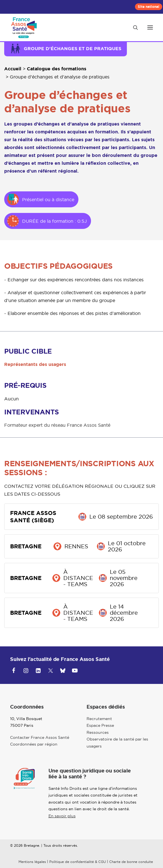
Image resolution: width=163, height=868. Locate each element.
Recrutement (99, 719)
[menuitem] (149, 7)
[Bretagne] (25, 27)
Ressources (98, 732)
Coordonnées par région (34, 744)
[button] (150, 27)
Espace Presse (100, 725)
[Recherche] (133, 27)
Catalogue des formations (57, 69)
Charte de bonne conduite (131, 862)
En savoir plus (62, 816)
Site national (149, 7)
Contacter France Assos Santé (40, 737)
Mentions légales (32, 862)
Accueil (13, 69)
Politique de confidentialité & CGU (78, 862)
